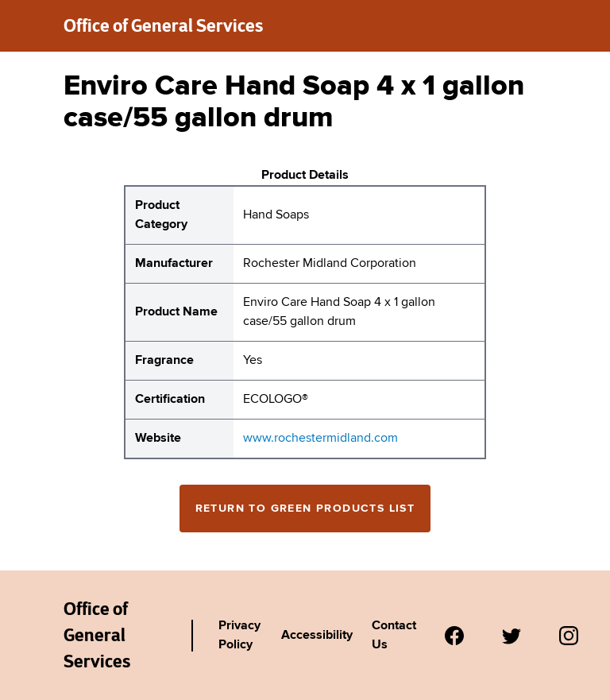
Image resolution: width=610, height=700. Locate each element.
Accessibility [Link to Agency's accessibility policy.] (317, 636)
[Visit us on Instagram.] (569, 636)
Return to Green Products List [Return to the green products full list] (305, 509)
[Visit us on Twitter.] (512, 636)
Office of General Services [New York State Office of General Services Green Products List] (97, 635)
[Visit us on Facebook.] (454, 636)
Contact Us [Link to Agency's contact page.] (394, 636)
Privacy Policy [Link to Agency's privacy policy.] (239, 636)
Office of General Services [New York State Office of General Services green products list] (163, 25)
